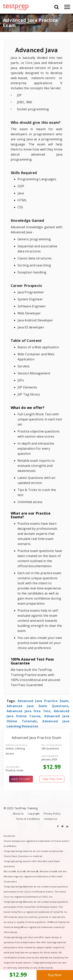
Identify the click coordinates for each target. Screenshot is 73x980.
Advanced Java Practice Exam (43, 701)
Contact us (51, 819)
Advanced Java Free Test (29, 711)
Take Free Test (52, 779)
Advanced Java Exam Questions (37, 706)
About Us (18, 814)
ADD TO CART (21, 779)
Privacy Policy (52, 814)
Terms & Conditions (28, 819)
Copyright (34, 814)
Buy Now (55, 975)
